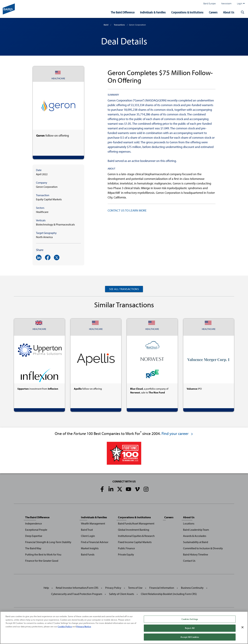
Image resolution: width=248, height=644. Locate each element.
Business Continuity (192, 588)
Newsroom (226, 3)
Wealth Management (93, 523)
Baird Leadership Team (196, 530)
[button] (242, 12)
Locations (189, 523)
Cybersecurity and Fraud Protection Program (77, 594)
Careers (213, 12)
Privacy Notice (84, 630)
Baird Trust (87, 530)
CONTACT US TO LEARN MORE (127, 210)
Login (241, 3)
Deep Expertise (34, 536)
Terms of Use (135, 588)
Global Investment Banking (134, 530)
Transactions (119, 25)
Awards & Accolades (195, 536)
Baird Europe (210, 3)
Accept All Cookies (190, 640)
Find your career (177, 433)
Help (46, 588)
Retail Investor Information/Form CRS (77, 588)
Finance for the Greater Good (42, 561)
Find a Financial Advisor (95, 542)
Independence (33, 523)
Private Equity (126, 554)
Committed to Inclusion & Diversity (203, 548)
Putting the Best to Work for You (43, 554)
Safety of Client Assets (122, 594)
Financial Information (162, 588)
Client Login (88, 536)
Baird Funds (88, 554)
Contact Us (189, 561)
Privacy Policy (113, 588)
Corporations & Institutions (187, 12)
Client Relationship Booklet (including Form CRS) (169, 594)
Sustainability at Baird (196, 542)
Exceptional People (36, 530)
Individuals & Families (153, 12)
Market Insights (90, 548)
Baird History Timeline (196, 554)
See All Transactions (124, 289)
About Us (229, 12)
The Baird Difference (123, 12)
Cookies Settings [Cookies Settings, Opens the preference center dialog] (190, 622)
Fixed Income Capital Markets (135, 542)
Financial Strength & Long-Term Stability (48, 542)
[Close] (242, 631)
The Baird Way (33, 548)
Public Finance (126, 548)
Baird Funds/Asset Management (136, 523)
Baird (106, 25)
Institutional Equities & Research (136, 536)
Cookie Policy (65, 630)
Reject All (190, 631)
